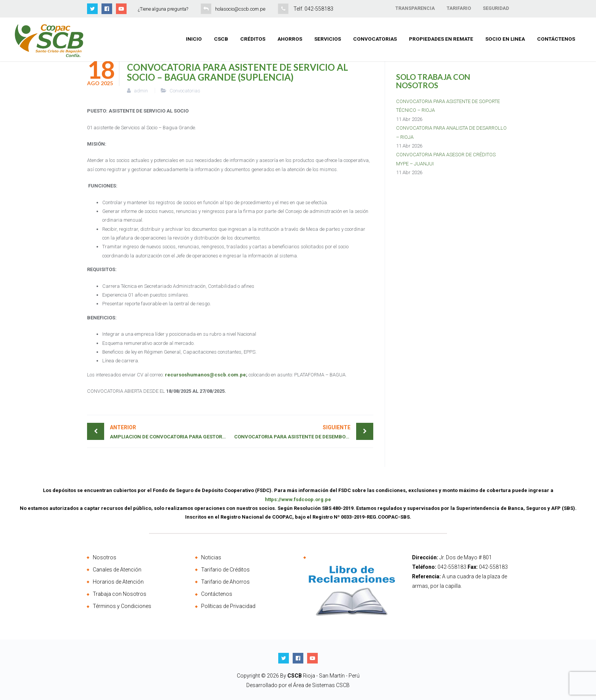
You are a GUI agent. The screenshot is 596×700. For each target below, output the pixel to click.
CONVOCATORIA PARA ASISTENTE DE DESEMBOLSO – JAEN (304, 431)
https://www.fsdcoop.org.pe (298, 499)
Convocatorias (375, 39)
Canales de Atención (117, 570)
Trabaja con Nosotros (120, 594)
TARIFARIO (459, 8)
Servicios (328, 39)
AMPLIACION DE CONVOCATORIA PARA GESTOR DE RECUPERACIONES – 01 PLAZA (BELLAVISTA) (170, 431)
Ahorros (290, 39)
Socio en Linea (505, 39)
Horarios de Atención (118, 582)
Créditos (253, 39)
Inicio (194, 39)
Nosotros (105, 557)
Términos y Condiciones (122, 606)
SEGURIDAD (496, 8)
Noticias (211, 557)
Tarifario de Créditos (225, 570)
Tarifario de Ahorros (225, 582)
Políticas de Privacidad (228, 606)
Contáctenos (556, 39)
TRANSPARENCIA (415, 8)
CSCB (221, 39)
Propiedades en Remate (441, 39)
